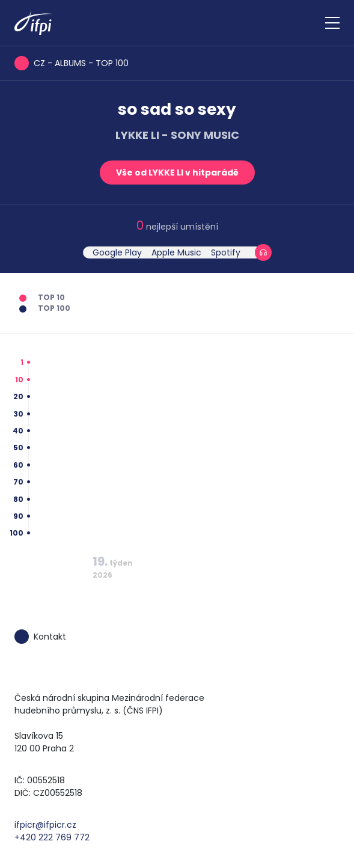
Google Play (117, 252)
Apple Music (176, 252)
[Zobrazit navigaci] (332, 23)
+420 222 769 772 (52, 837)
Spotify (226, 252)
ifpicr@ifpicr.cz (45, 825)
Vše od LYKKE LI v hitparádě (177, 173)
